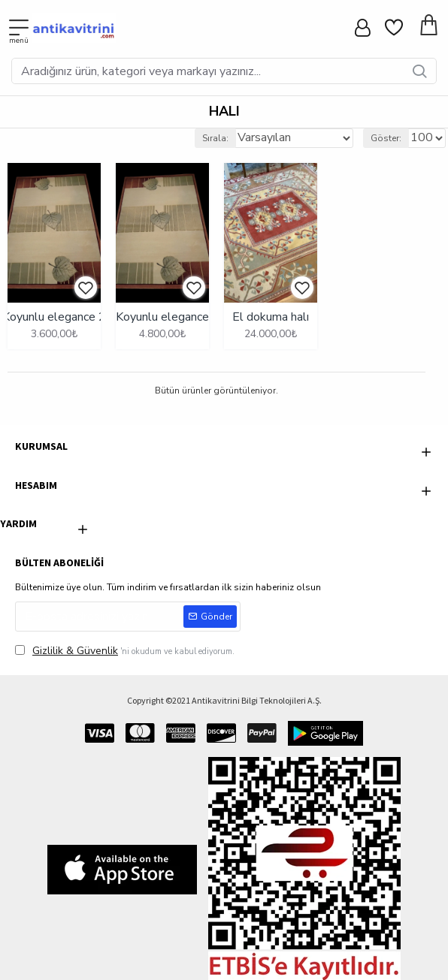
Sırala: (215, 138)
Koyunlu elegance (162, 317)
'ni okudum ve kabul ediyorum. (125, 651)
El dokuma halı (271, 317)
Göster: (386, 138)
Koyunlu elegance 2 (54, 317)
